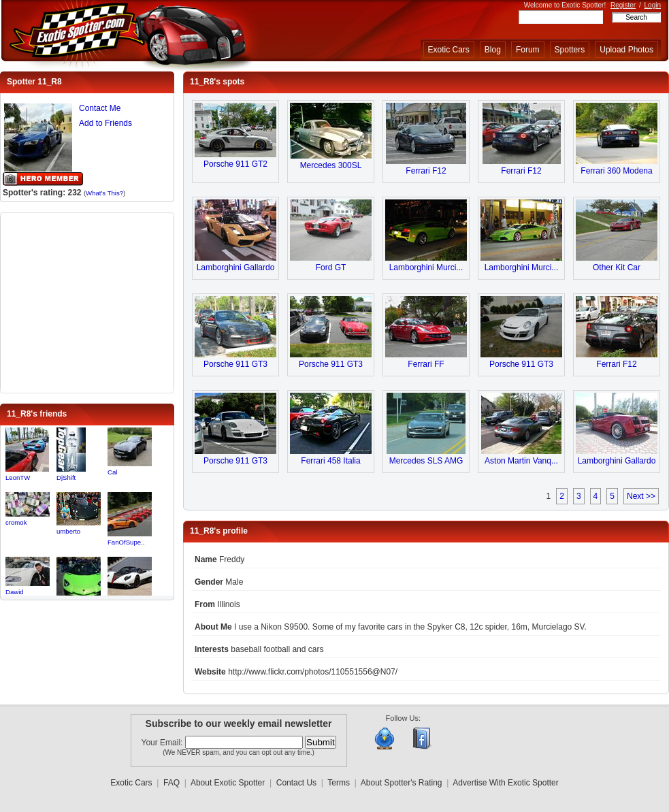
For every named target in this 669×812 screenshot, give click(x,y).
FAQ (172, 783)
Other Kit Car (617, 267)
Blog (493, 50)
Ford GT (331, 267)
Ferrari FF (426, 364)
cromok (16, 522)
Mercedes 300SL (331, 165)
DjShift (66, 477)
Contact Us (296, 783)
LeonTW (18, 477)
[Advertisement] (87, 302)
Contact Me (100, 108)
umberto (68, 531)
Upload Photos (626, 50)
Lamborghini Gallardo (236, 267)
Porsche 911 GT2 (235, 164)
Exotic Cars (449, 50)
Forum (528, 50)
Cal (112, 472)
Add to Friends (105, 123)
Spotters (570, 50)
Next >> (641, 496)
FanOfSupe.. (126, 542)
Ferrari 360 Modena (616, 171)
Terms (339, 783)
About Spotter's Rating (402, 783)
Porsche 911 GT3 (235, 364)
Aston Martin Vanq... (521, 461)
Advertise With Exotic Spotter (505, 783)
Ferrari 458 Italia (330, 461)
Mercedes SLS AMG (426, 461)
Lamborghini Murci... (426, 267)
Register (623, 5)
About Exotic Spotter (228, 783)
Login (653, 5)
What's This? (104, 193)
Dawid (15, 592)
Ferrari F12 (426, 171)
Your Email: (163, 743)
